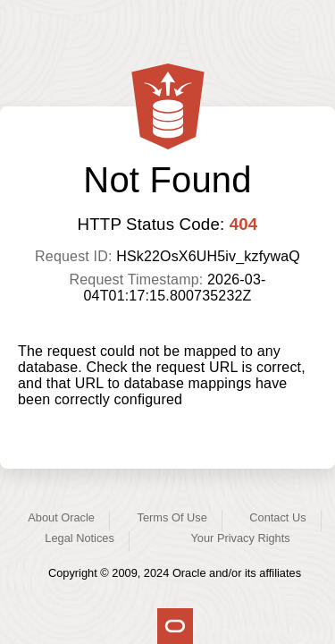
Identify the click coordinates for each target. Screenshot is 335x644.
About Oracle (61, 517)
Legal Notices (80, 538)
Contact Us (277, 517)
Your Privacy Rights (240, 538)
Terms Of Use (172, 517)
